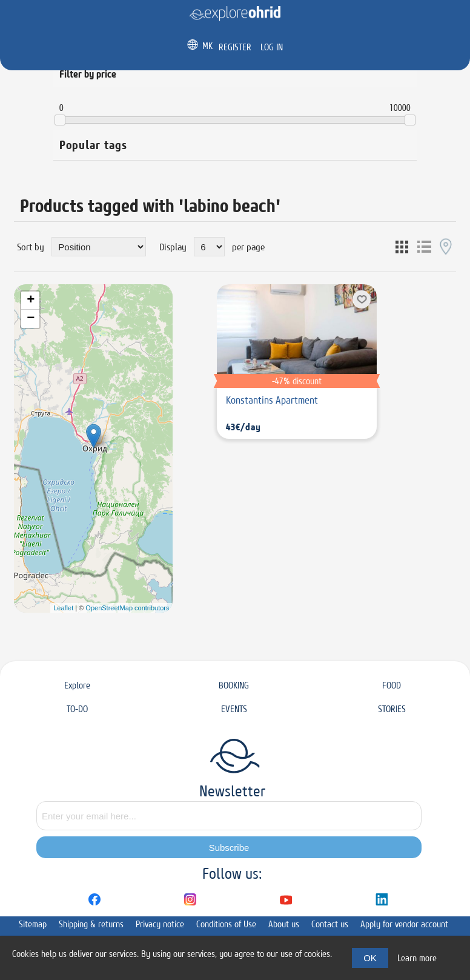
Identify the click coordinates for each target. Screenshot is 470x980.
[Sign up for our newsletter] (229, 816)
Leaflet (63, 608)
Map (446, 247)
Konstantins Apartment (272, 400)
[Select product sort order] (99, 247)
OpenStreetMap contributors (127, 608)
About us (284, 924)
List (424, 247)
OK (370, 958)
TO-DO (77, 709)
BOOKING (234, 685)
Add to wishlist (362, 299)
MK (207, 46)
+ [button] (31, 301)
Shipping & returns (91, 924)
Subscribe (229, 848)
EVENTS (234, 709)
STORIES (392, 709)
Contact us (330, 924)
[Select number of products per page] (209, 247)
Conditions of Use (226, 924)
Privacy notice (160, 924)
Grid (402, 247)
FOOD (392, 685)
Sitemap (33, 924)
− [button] (31, 319)
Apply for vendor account (404, 924)
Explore (77, 685)
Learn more (417, 958)
